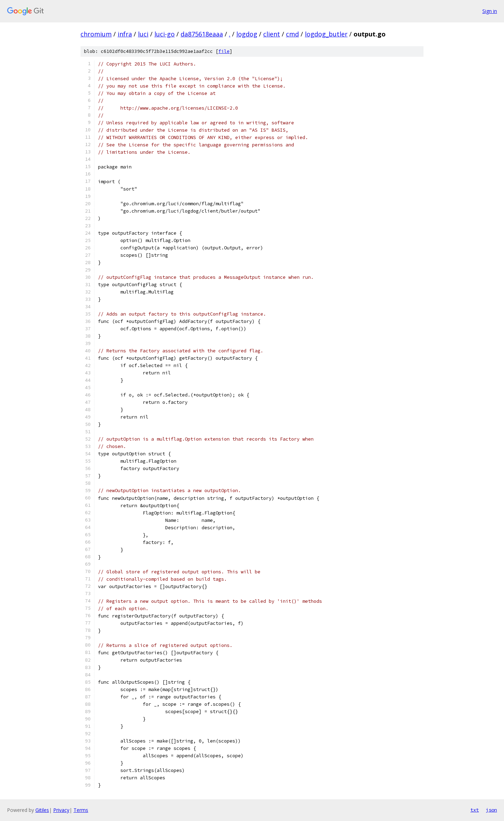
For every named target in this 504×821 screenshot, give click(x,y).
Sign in (490, 11)
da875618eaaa (202, 34)
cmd (292, 34)
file (224, 51)
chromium (96, 34)
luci (143, 34)
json (491, 810)
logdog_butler (326, 34)
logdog (247, 34)
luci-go (164, 34)
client (272, 34)
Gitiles (42, 810)
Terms (81, 810)
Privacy (61, 810)
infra (125, 34)
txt (475, 810)
